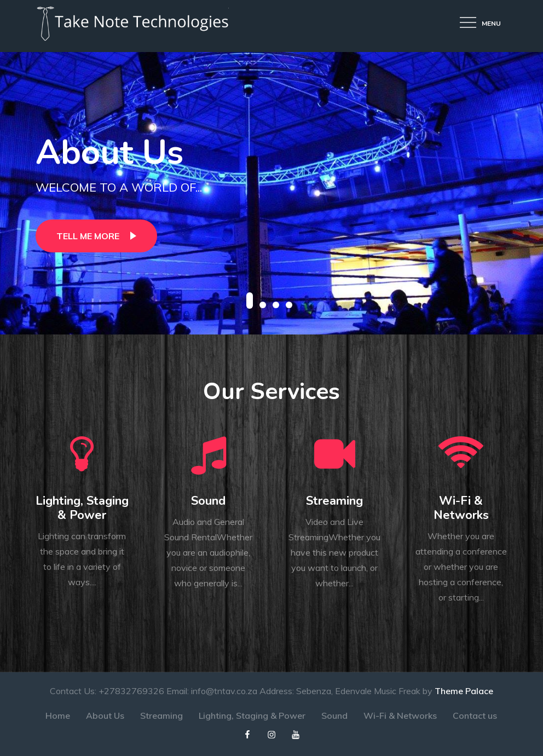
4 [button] (289, 305)
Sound (208, 501)
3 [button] (276, 305)
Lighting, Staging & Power (82, 508)
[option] (271, 193)
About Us (109, 152)
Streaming (334, 501)
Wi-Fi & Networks (461, 508)
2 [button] (263, 305)
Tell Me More (88, 236)
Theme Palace (464, 691)
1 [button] (250, 301)
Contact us (475, 715)
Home (58, 715)
